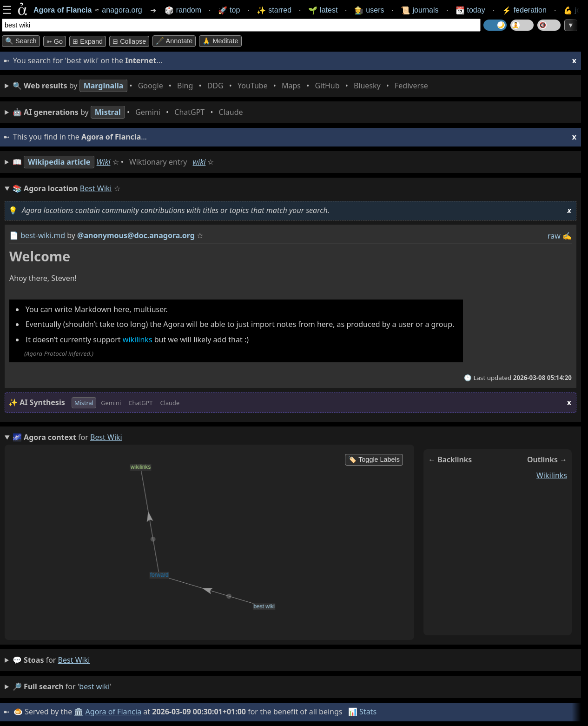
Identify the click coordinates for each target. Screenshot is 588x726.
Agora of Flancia (114, 712)
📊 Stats (362, 712)
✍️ (567, 236)
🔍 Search (21, 41)
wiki (199, 162)
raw (554, 236)
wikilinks (138, 340)
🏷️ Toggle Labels (374, 460)
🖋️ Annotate (174, 41)
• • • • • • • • (222, 86)
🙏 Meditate (220, 41)
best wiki (74, 660)
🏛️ (79, 712)
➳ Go (55, 41)
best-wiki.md (43, 235)
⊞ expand (88, 41)
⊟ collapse (129, 41)
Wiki (104, 162)
